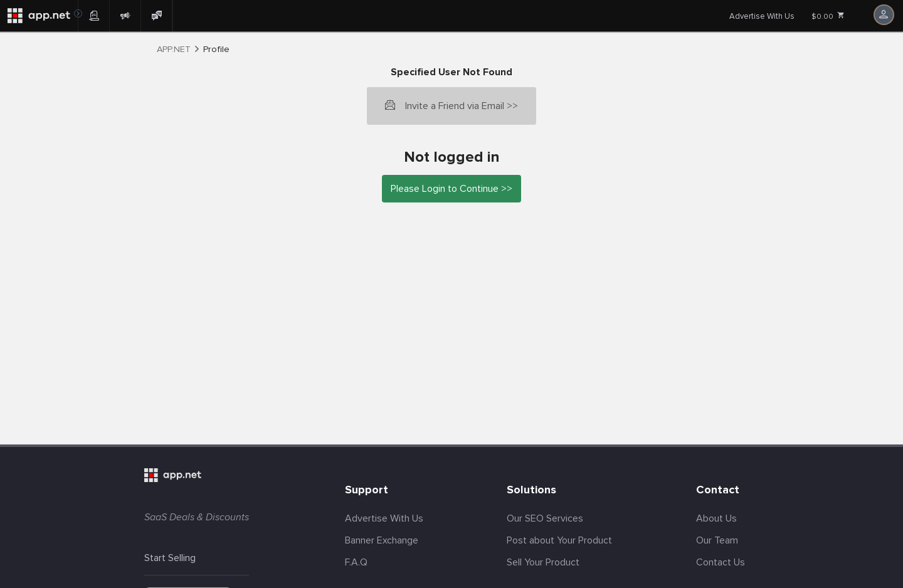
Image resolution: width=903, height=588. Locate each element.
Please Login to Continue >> (451, 189)
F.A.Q (356, 562)
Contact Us (721, 562)
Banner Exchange (382, 540)
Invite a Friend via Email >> (462, 106)
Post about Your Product (559, 540)
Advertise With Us (762, 16)
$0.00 (828, 16)
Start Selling (170, 558)
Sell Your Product (543, 562)
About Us (716, 518)
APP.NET (174, 50)
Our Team (717, 540)
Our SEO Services (545, 518)
